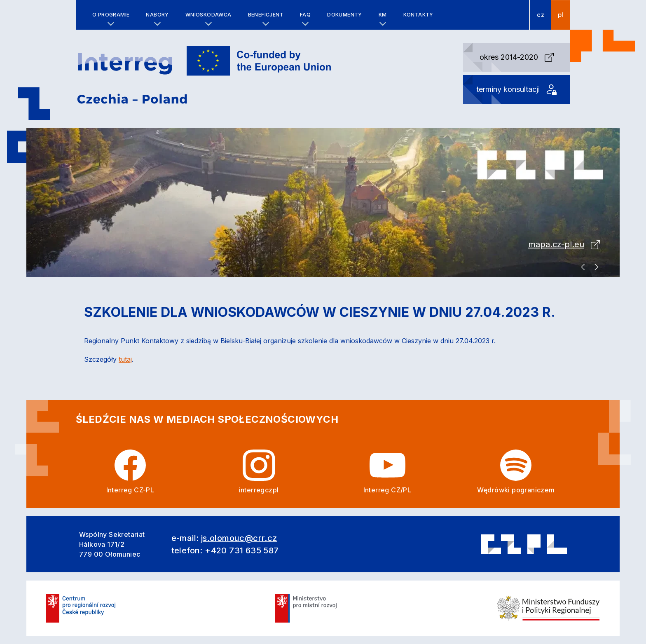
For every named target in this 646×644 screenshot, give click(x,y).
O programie (111, 15)
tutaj (125, 359)
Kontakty (418, 15)
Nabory (157, 15)
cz (541, 15)
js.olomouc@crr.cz (239, 538)
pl (561, 15)
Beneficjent (266, 15)
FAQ (305, 15)
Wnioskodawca (208, 15)
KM (383, 15)
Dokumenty (345, 15)
